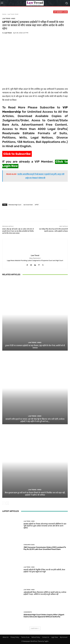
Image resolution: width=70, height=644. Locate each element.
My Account (64, 637)
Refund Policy (36, 637)
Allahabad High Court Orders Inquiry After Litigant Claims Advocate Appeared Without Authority (44, 616)
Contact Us (46, 637)
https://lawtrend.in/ (35, 258)
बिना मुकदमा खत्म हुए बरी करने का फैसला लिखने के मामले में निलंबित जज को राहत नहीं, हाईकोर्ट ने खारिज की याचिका (35, 494)
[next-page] (7, 503)
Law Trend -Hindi (13, 14)
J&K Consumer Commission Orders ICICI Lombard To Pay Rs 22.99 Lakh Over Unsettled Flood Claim (45, 548)
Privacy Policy (15, 637)
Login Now (55, 637)
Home (4, 14)
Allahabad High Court (15, 205)
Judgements (28, 612)
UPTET (37, 205)
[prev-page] (4, 503)
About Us (5, 637)
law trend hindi (28, 205)
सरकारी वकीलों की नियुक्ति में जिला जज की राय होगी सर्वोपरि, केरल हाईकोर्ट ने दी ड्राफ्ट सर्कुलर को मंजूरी (44, 571)
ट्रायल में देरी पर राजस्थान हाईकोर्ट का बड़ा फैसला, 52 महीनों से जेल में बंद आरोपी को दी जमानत (35, 347)
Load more (35, 628)
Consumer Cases (29, 545)
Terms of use (25, 637)
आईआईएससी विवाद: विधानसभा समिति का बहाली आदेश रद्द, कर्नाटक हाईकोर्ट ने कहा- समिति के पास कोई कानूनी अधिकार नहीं (45, 593)
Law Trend (8, 33)
